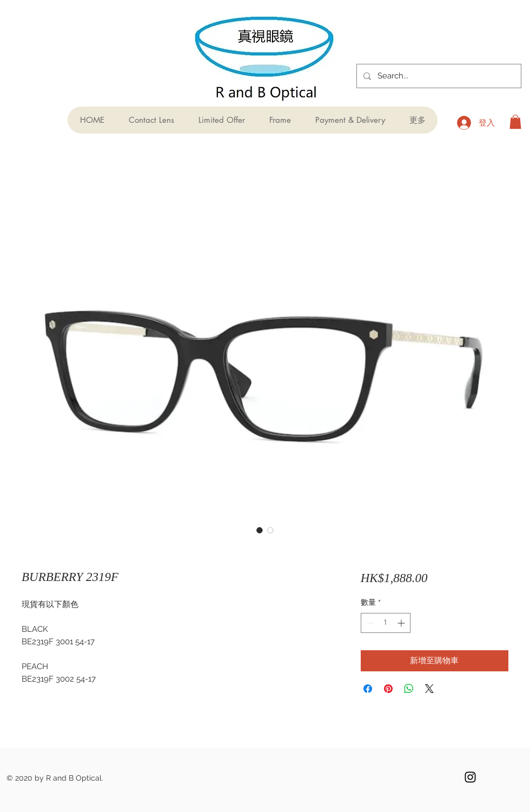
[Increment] (402, 623)
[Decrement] (369, 623)
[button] (515, 122)
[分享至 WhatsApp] (409, 689)
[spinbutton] (386, 623)
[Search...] (438, 76)
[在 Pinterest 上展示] (388, 689)
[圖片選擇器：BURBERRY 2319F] (260, 530)
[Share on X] (429, 689)
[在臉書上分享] (368, 689)
